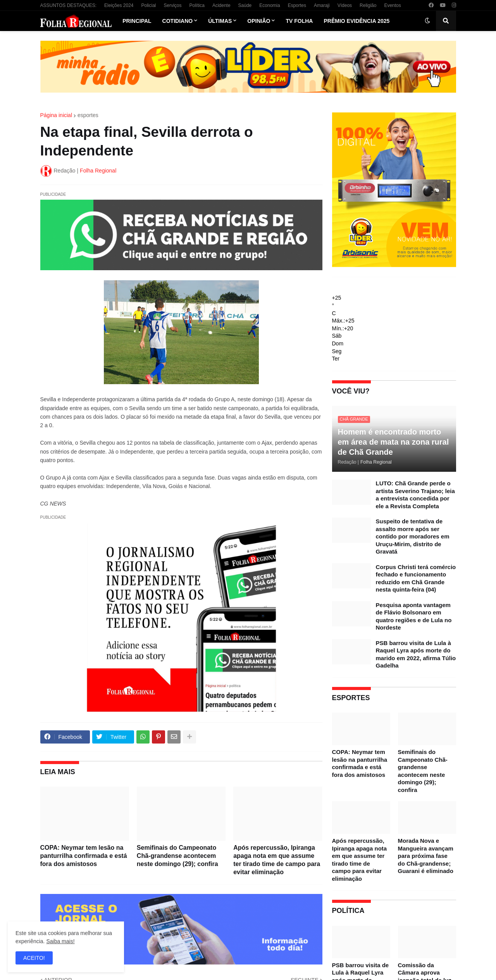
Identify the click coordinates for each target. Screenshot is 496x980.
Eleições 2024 (119, 5)
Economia (270, 5)
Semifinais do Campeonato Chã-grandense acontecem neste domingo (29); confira (177, 856)
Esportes (297, 5)
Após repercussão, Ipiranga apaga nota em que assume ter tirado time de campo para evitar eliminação (277, 860)
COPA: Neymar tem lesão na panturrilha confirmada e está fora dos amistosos (84, 856)
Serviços (173, 5)
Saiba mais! (60, 941)
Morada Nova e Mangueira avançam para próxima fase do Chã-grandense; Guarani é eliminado (426, 856)
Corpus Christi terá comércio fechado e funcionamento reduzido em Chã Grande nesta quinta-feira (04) (416, 578)
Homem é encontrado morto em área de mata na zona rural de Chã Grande (394, 442)
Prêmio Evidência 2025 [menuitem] (356, 21)
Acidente (221, 5)
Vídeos (345, 5)
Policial (148, 5)
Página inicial (56, 115)
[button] (427, 21)
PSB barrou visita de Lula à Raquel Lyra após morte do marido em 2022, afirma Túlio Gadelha (416, 654)
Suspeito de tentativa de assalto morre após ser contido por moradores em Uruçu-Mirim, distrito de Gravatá (413, 536)
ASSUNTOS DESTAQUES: (69, 5)
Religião (368, 5)
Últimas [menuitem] (220, 21)
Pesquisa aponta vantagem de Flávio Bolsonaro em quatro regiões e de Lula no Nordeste (414, 616)
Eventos (392, 5)
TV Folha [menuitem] (299, 21)
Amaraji (322, 5)
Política (197, 5)
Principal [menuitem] (137, 21)
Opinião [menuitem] (259, 21)
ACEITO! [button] (34, 958)
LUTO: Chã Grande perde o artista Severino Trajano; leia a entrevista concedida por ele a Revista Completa (415, 495)
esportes (88, 115)
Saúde (245, 5)
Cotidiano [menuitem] (178, 21)
